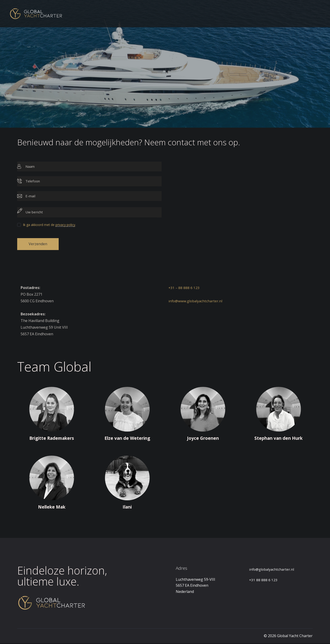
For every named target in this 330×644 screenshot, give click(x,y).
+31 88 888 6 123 (263, 581)
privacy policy (65, 225)
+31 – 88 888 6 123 (184, 289)
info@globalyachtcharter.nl (272, 570)
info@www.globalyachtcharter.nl (196, 302)
